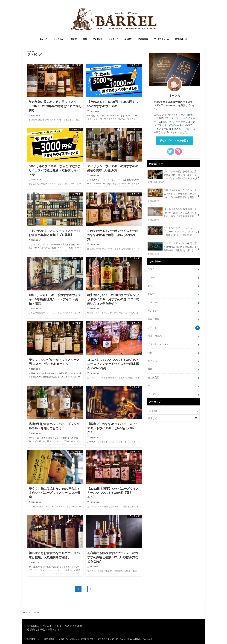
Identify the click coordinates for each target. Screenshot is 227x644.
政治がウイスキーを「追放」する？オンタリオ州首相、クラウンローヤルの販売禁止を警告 (172, 195)
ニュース (44, 39)
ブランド (152, 328)
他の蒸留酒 (143, 39)
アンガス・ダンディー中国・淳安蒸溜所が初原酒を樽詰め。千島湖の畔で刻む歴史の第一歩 (172, 249)
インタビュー (59, 39)
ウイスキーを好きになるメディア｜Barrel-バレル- (110, 639)
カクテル (152, 361)
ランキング (113, 39)
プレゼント (98, 39)
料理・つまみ (155, 336)
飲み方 (74, 39)
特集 (150, 353)
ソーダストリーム (162, 39)
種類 (85, 39)
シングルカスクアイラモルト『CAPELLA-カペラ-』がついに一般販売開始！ (172, 231)
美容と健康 (153, 319)
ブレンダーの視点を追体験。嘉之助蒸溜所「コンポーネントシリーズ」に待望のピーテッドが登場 (172, 177)
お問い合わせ (65, 639)
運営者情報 (49, 639)
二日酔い (128, 39)
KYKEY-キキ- (176, 125)
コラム (151, 269)
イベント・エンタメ (158, 344)
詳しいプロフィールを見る (175, 141)
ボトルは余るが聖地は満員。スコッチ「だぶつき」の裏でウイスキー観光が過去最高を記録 (172, 214)
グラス (151, 286)
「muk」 (188, 129)
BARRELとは (181, 39)
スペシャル (153, 302)
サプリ (151, 386)
